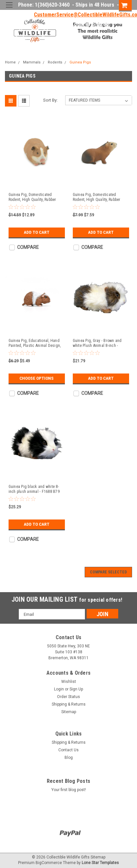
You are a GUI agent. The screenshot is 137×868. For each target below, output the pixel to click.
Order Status (68, 697)
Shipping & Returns (69, 704)
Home (10, 62)
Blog (69, 758)
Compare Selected (108, 572)
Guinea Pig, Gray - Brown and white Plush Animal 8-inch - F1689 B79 (97, 343)
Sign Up (101, 24)
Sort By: (50, 100)
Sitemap (69, 712)
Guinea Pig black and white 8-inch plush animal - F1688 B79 (34, 489)
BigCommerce (49, 863)
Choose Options (37, 378)
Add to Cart (37, 232)
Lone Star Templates (100, 863)
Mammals (32, 62)
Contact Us (68, 750)
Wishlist (69, 682)
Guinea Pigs (80, 62)
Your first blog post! (69, 790)
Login (78, 24)
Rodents (55, 62)
